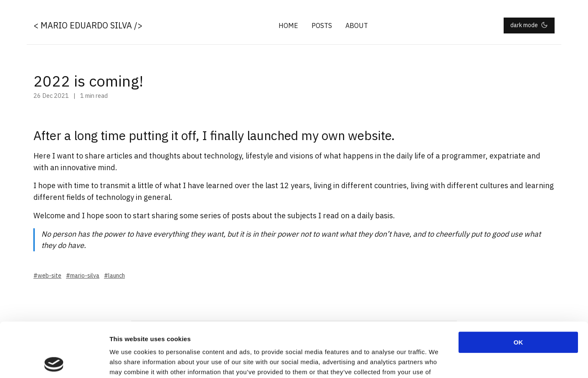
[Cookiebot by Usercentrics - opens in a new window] (54, 362)
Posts (322, 26)
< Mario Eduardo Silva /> (88, 25)
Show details (438, 361)
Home (288, 26)
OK (518, 288)
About (357, 26)
